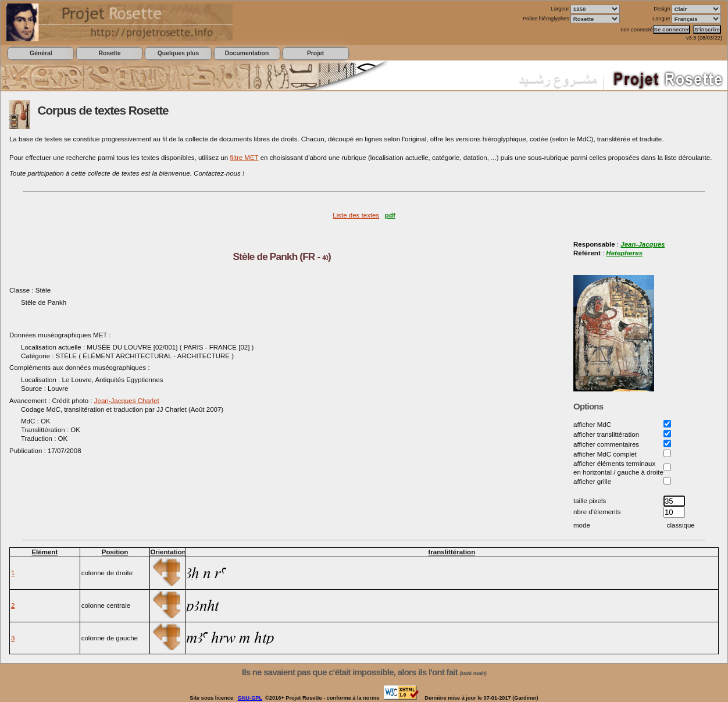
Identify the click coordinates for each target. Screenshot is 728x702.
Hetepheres (624, 253)
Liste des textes (356, 215)
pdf (390, 215)
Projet (315, 53)
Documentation (247, 53)
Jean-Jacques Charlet (127, 401)
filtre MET (244, 158)
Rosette (109, 53)
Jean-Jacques (643, 244)
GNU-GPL (250, 698)
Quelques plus (178, 53)
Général (41, 53)
